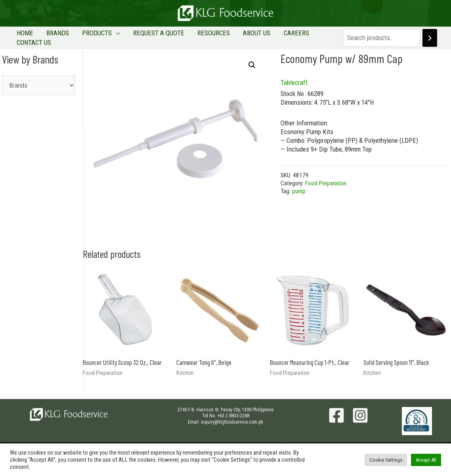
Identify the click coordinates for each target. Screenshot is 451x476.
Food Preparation (326, 182)
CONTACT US (307, 37)
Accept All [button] (426, 460)
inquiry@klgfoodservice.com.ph (232, 421)
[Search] (423, 37)
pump (299, 190)
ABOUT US (235, 37)
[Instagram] (360, 414)
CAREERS (269, 37)
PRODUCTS (91, 37)
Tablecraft (294, 82)
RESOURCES (197, 37)
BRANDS (57, 37)
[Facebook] (336, 414)
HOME (30, 37)
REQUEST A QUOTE (148, 37)
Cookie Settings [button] (386, 460)
